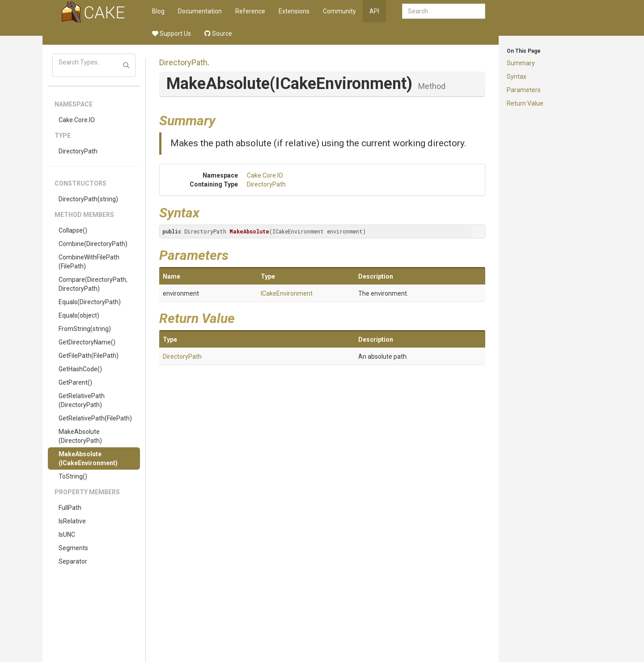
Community (339, 11)
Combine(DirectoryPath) (93, 244)
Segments (73, 548)
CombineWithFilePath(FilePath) (89, 262)
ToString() (73, 476)
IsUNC (67, 535)
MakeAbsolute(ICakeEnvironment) (88, 458)
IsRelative (72, 521)
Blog (158, 11)
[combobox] (444, 11)
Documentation (200, 11)
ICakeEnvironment (287, 293)
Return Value (525, 103)
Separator (73, 561)
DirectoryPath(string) (88, 199)
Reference (250, 11)
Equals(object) (79, 315)
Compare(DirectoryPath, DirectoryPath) (93, 284)
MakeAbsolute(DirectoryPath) (80, 436)
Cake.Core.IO (77, 120)
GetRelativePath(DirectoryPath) (82, 400)
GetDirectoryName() (87, 342)
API (374, 11)
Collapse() (73, 230)
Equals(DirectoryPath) (90, 302)
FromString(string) (85, 329)
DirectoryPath (78, 151)
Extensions (294, 11)
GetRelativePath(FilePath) (95, 418)
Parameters (524, 90)
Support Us (172, 34)
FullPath (70, 508)
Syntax (517, 76)
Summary (521, 63)
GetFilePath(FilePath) (89, 356)
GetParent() (75, 382)
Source (218, 34)
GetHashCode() (80, 369)
